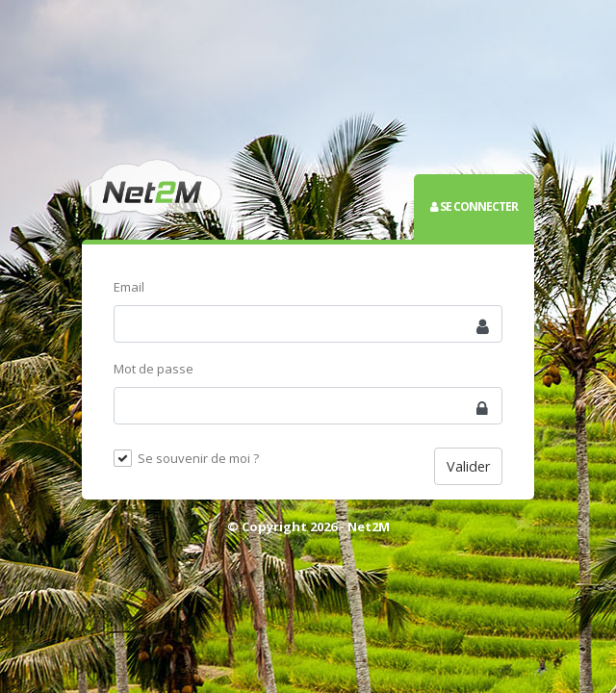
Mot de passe (154, 369)
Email (129, 287)
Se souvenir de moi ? (198, 458)
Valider (468, 466)
